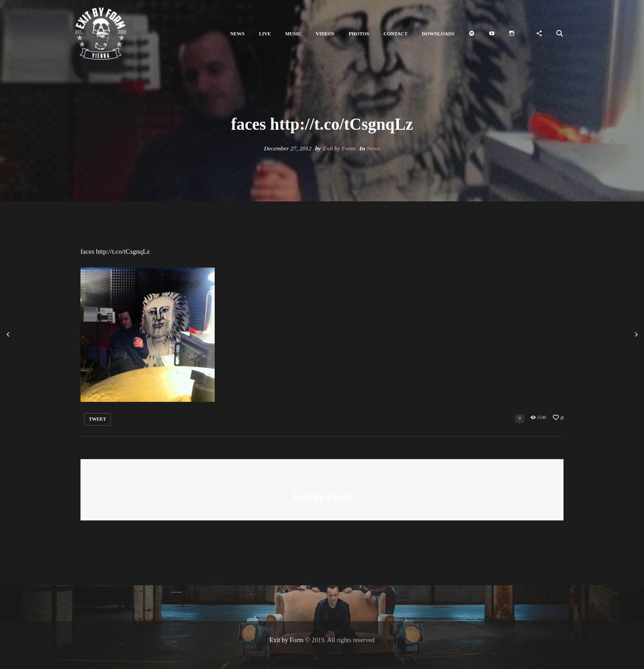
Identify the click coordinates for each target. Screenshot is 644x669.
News (373, 148)
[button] (237, 34)
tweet (98, 419)
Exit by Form (339, 148)
